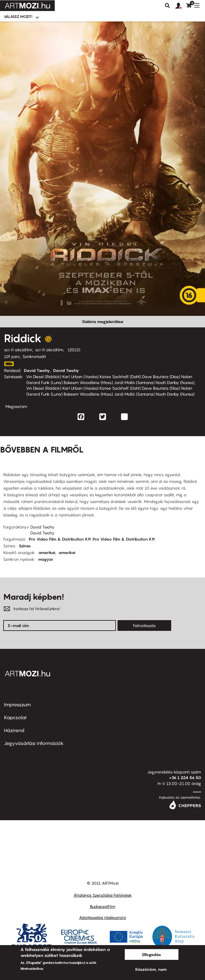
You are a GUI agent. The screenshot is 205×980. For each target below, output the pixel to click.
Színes (25, 546)
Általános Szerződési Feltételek (103, 895)
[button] (181, 6)
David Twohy (37, 370)
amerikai (47, 552)
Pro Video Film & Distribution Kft (60, 539)
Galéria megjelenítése (103, 321)
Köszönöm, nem (151, 969)
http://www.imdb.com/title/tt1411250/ (9, 364)
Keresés (167, 6)
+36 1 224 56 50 (185, 778)
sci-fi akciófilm (18, 350)
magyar (46, 559)
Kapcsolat (15, 717)
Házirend (14, 730)
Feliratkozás (144, 625)
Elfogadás (152, 954)
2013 (74, 350)
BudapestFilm (103, 906)
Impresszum (17, 705)
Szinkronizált (34, 356)
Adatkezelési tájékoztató (103, 917)
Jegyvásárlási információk (34, 743)
